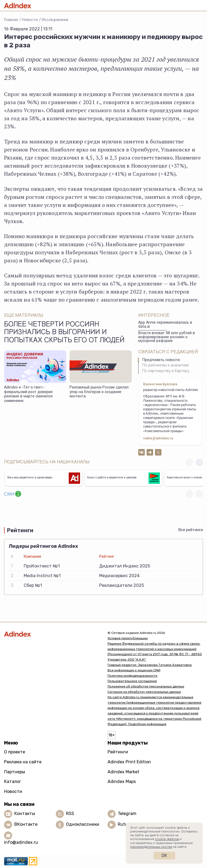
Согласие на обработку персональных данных (144, 692)
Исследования (55, 20)
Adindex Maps (122, 781)
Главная (11, 20)
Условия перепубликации (128, 638)
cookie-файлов (167, 839)
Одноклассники (83, 825)
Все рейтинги (191, 530)
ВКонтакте (26, 825)
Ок (164, 855)
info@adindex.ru (21, 842)
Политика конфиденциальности (132, 676)
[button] (199, 462)
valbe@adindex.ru (158, 439)
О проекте (15, 752)
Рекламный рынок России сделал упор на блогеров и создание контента (99, 392)
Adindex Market (123, 772)
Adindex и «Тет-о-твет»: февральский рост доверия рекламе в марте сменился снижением (28, 394)
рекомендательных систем (151, 847)
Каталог (13, 781)
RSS (70, 814)
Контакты (25, 814)
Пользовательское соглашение (132, 681)
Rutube (125, 825)
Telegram (127, 814)
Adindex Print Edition (129, 762)
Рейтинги (118, 752)
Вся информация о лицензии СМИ (134, 670)
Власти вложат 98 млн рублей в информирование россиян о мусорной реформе (167, 337)
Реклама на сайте (23, 762)
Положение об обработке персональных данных (146, 686)
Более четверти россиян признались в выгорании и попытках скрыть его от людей (64, 333)
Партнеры (15, 772)
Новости (30, 20)
